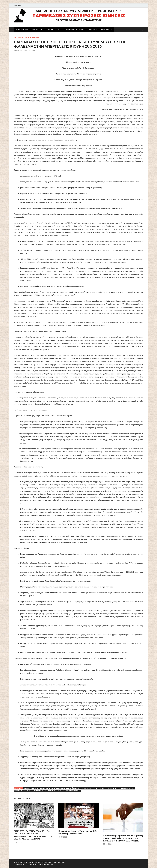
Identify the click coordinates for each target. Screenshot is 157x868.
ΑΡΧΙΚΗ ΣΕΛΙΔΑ (22, 30)
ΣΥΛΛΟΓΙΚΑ (106, 30)
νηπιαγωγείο (28, 791)
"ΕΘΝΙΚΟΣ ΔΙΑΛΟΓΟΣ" (31, 788)
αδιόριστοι (44, 788)
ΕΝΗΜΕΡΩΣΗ (37, 30)
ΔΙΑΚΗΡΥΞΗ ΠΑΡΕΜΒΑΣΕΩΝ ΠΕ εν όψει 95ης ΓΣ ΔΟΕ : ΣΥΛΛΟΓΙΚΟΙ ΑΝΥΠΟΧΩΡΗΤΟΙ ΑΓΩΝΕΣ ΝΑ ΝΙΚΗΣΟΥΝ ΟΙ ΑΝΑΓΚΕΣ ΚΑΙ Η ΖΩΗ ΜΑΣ (33, 835)
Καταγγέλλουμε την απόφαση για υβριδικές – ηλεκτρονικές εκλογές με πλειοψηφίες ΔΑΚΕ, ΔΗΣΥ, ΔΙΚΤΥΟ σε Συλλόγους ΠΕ (123, 838)
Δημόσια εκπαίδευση (64, 788)
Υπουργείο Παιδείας (73, 791)
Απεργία (52, 788)
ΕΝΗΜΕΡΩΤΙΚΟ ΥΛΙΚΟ (75, 30)
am (34, 50)
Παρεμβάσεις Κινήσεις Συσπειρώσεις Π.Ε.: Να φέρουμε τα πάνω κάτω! (78, 832)
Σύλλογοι (61, 791)
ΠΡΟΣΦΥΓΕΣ (52, 791)
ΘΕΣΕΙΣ (92, 30)
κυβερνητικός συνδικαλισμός (117, 788)
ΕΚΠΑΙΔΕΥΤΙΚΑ (54, 30)
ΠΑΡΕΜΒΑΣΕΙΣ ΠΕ (40, 791)
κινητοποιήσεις (99, 788)
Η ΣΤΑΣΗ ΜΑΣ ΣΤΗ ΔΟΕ (32, 38)
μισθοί (132, 788)
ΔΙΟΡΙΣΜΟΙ (77, 788)
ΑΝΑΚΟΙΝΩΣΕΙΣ (19, 38)
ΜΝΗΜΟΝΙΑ (18, 791)
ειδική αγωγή (87, 788)
